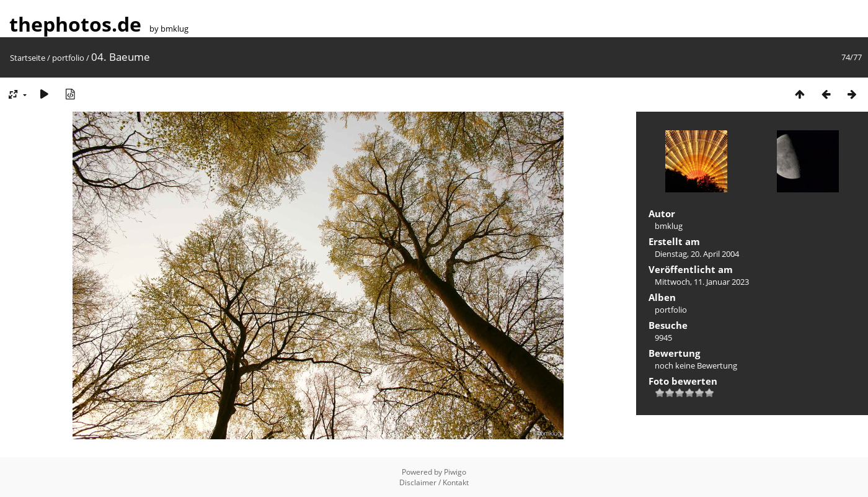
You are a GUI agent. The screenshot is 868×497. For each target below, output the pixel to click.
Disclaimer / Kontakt (434, 482)
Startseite (28, 58)
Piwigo (455, 472)
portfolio (68, 58)
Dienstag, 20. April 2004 (697, 254)
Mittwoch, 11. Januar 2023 (702, 282)
